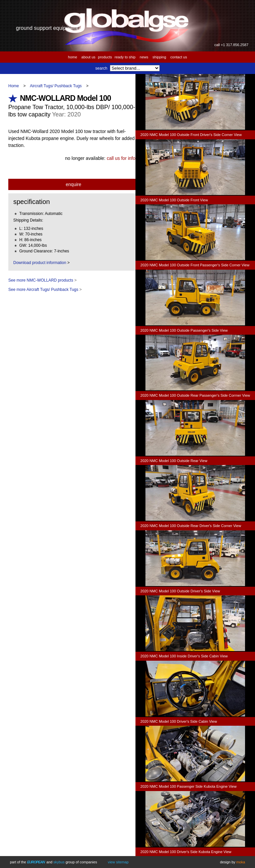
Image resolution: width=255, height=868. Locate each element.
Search (101, 68)
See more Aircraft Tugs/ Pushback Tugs (43, 290)
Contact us (179, 57)
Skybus (59, 862)
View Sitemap (118, 862)
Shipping (159, 57)
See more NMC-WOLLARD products (41, 280)
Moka (241, 862)
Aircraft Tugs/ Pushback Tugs (56, 86)
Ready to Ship (125, 57)
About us (88, 57)
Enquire (74, 184)
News (144, 57)
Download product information (40, 263)
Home (73, 57)
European (36, 862)
